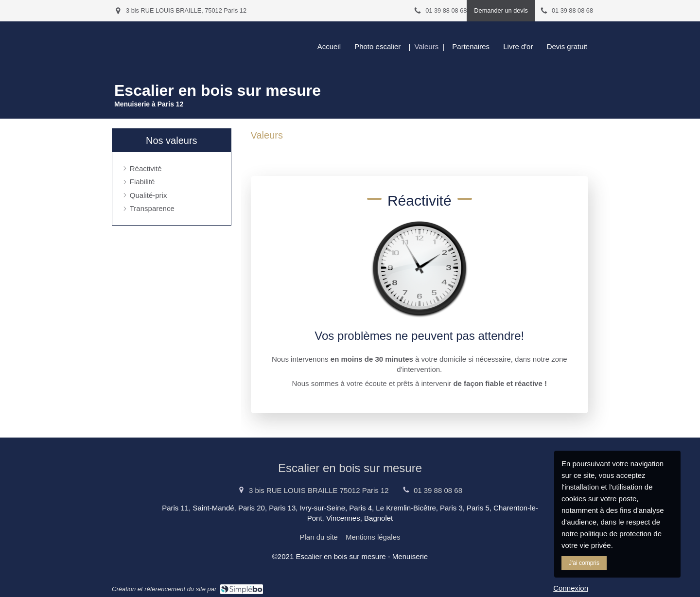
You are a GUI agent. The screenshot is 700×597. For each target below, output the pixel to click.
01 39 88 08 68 (438, 490)
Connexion (571, 588)
